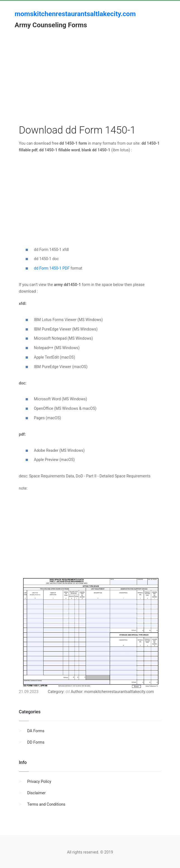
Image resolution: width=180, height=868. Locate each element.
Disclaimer (37, 793)
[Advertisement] (90, 84)
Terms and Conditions (46, 804)
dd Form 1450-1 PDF (52, 268)
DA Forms (36, 731)
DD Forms (36, 742)
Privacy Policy (39, 781)
